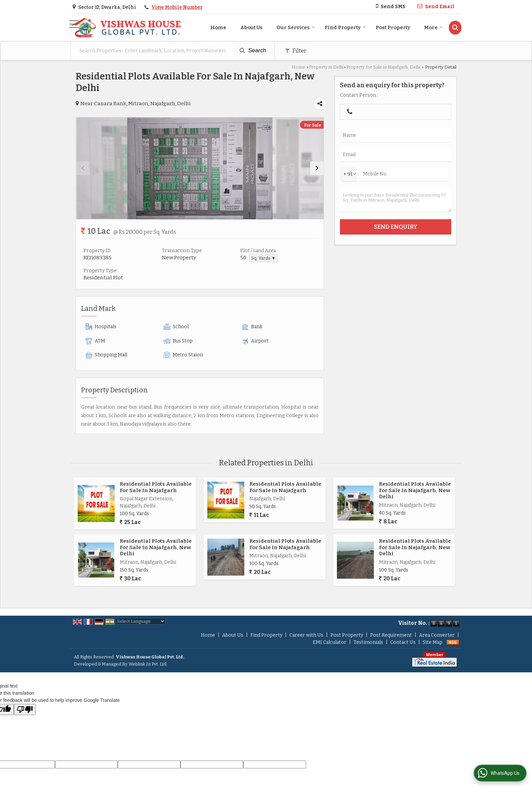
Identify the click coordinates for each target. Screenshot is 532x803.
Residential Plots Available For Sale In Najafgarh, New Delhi (415, 490)
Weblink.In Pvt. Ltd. (148, 664)
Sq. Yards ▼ (263, 258)
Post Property (393, 27)
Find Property (345, 27)
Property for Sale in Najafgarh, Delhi (383, 67)
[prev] (83, 168)
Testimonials (368, 642)
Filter (296, 51)
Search (253, 50)
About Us (251, 27)
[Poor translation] (25, 709)
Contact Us (403, 642)
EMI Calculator (330, 642)
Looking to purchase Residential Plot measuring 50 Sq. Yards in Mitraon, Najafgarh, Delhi (396, 200)
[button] (177, 7)
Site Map (433, 642)
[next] (317, 168)
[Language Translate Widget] (140, 621)
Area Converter (437, 635)
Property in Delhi (326, 67)
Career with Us (306, 635)
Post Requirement (391, 635)
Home (218, 27)
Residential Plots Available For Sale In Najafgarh (156, 487)
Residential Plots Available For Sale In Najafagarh (285, 544)
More (433, 27)
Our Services (296, 27)
